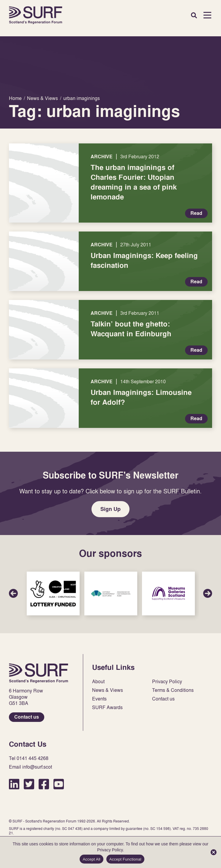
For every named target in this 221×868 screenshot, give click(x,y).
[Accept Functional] (214, 852)
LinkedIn (14, 784)
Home (36, 15)
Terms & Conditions (173, 690)
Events (99, 699)
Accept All (91, 859)
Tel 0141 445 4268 (29, 758)
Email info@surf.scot (30, 767)
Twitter (29, 784)
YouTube (59, 784)
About (98, 682)
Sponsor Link (53, 593)
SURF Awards (107, 707)
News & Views (108, 690)
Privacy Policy (167, 682)
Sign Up (110, 509)
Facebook (44, 784)
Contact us (27, 717)
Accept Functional (125, 859)
